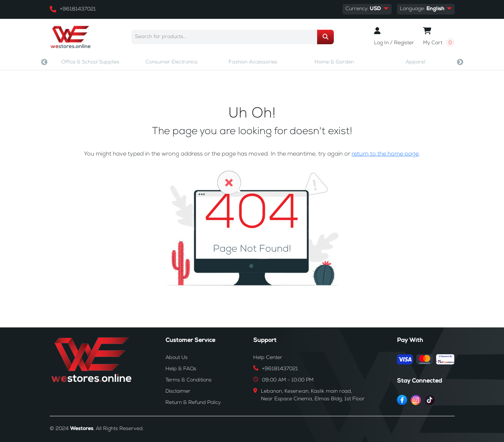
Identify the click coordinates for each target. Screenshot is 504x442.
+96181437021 (78, 9)
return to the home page (385, 154)
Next (460, 62)
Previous (44, 62)
